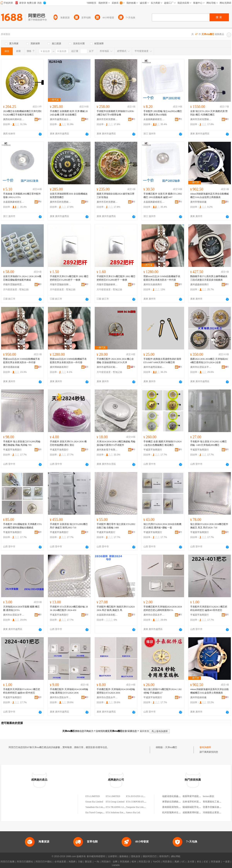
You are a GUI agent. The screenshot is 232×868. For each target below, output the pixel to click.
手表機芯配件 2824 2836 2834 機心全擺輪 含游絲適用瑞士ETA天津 (115, 361)
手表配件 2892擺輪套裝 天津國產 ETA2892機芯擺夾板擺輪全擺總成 (22, 526)
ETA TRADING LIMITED (118, 807)
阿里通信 (167, 862)
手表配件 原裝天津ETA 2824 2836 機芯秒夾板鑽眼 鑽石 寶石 (68, 443)
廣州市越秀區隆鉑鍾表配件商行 (154, 367)
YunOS (156, 862)
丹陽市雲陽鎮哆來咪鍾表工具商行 (107, 284)
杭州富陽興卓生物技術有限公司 (178, 812)
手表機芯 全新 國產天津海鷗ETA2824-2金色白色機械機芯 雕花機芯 (162, 443)
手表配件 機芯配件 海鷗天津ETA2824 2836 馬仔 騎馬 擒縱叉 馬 (116, 608)
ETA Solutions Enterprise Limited (122, 812)
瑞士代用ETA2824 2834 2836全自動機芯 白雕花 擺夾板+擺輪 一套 (162, 526)
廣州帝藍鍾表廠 (198, 697)
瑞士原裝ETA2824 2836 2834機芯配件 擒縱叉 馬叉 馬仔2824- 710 (209, 526)
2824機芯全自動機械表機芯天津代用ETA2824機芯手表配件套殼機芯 (22, 113)
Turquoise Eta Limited (136, 807)
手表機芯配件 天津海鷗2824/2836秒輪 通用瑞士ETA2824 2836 (116, 691)
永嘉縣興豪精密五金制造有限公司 (154, 119)
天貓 (80, 862)
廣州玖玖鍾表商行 (153, 284)
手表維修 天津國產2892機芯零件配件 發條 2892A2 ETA (22, 196)
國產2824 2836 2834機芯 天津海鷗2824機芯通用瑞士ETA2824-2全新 (209, 361)
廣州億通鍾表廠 (11, 367)
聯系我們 (164, 856)
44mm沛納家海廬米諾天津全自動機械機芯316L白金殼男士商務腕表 (209, 196)
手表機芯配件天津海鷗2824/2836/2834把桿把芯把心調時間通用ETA (163, 608)
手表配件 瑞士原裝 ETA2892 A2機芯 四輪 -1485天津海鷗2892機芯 (209, 443)
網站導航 (176, 856)
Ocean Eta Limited (94, 802)
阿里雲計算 (144, 862)
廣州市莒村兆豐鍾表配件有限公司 (107, 119)
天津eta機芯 (171, 747)
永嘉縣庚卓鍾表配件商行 (107, 615)
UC (183, 862)
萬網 (177, 862)
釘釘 (206, 862)
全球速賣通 (60, 862)
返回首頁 (144, 731)
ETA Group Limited (115, 802)
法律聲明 (112, 856)
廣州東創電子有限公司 (107, 450)
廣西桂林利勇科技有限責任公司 (14, 119)
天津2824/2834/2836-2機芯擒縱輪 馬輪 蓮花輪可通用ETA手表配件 (116, 443)
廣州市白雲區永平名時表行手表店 (201, 367)
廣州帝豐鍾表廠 (198, 202)
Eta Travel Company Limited (99, 812)
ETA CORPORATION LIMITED (142, 802)
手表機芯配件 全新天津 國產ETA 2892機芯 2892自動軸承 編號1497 (163, 196)
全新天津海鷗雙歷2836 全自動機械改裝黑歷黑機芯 (69, 196)
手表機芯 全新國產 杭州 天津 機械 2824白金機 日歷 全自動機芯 (69, 113)
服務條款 (124, 856)
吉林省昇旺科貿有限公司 (195, 802)
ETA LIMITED (93, 796)
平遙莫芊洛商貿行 (12, 450)
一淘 (97, 862)
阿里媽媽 (125, 862)
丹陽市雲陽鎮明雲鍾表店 (14, 284)
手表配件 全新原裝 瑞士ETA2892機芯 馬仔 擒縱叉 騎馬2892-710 (69, 526)
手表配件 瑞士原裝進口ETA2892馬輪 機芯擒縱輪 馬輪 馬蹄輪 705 (22, 443)
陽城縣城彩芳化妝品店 (194, 807)
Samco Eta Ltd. (133, 812)
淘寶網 (72, 862)
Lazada (116, 865)
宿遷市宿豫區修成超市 (214, 807)
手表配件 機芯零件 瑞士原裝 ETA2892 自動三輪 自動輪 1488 (116, 526)
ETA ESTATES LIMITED (138, 796)
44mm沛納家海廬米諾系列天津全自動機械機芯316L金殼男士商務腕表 (209, 691)
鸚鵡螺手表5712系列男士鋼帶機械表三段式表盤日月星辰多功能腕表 (209, 278)
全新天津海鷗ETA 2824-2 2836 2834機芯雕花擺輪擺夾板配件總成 (22, 278)
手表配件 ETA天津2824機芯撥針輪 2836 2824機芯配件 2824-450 (69, 608)
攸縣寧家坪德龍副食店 (194, 796)
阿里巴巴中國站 (44, 862)
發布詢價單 (205, 747)
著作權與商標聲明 (96, 856)
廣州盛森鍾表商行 (200, 284)
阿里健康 (216, 862)
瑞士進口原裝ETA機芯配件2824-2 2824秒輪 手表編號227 (162, 691)
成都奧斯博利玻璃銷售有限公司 (199, 812)
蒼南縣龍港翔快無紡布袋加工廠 (178, 807)
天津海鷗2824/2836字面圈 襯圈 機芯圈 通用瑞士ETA (21, 608)
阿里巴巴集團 (8, 862)
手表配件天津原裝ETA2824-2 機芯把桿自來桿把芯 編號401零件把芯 (209, 608)
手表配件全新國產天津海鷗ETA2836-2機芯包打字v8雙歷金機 (115, 113)
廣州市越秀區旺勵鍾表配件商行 (107, 367)
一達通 (226, 862)
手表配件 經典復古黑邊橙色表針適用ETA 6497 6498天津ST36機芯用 (162, 361)
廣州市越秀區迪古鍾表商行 (61, 119)
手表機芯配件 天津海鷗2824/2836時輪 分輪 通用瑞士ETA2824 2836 (69, 691)
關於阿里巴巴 (150, 856)
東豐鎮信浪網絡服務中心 (175, 802)
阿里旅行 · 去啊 (109, 862)
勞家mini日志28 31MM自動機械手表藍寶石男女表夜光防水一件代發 (162, 278)
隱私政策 (136, 856)
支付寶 (191, 862)
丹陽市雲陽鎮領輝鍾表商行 (61, 284)
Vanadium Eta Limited (96, 807)
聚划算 (88, 862)
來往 (199, 862)
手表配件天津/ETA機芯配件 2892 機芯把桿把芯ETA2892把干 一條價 (69, 278)
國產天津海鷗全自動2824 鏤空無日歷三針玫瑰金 (116, 196)
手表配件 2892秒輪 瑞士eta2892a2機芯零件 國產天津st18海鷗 (163, 113)
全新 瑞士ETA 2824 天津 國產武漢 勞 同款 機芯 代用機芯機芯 (209, 113)
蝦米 (134, 862)
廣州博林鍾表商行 (59, 367)
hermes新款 (209, 796)
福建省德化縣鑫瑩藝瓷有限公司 (178, 796)
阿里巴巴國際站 (25, 862)
